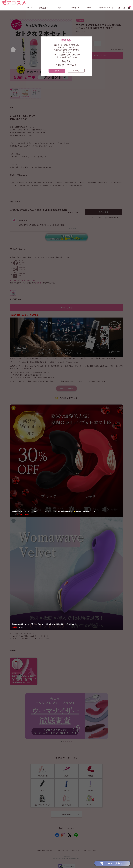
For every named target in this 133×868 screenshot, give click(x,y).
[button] (124, 8)
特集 (59, 8)
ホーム (30, 8)
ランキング (75, 8)
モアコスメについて (106, 8)
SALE (89, 8)
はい (57, 71)
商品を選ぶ (43, 8)
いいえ (76, 71)
